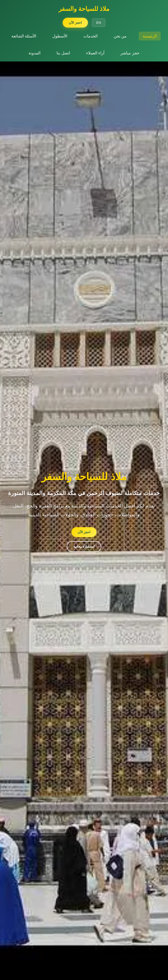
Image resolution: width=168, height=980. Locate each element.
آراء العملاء (95, 53)
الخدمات (90, 36)
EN (99, 23)
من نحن (120, 36)
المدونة (34, 53)
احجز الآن (75, 23)
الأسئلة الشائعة (24, 36)
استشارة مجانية (84, 547)
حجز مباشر (130, 53)
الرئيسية (150, 36)
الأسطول (60, 36)
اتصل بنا (63, 53)
